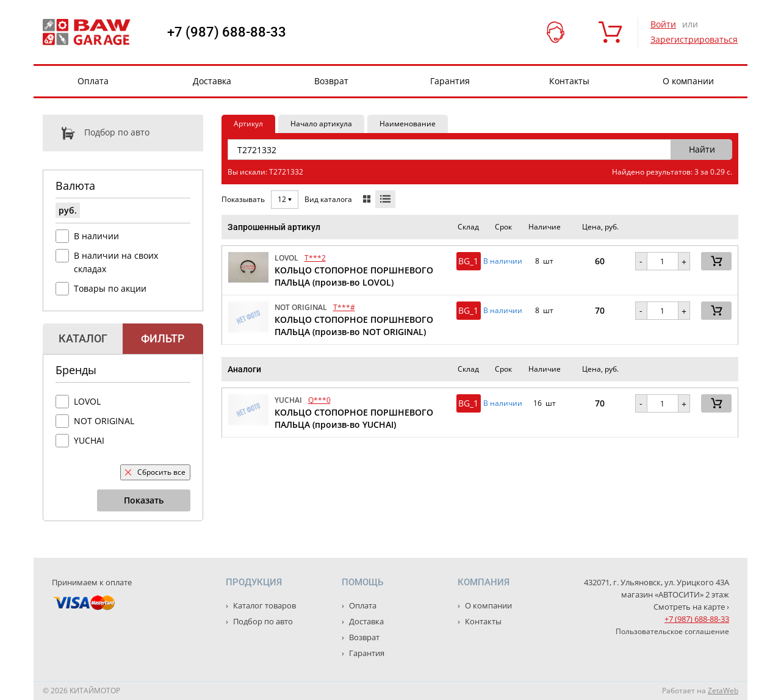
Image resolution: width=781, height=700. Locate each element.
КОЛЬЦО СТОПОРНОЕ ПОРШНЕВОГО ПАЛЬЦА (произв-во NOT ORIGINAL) (354, 326)
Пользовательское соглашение (672, 631)
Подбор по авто (96, 133)
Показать (144, 500)
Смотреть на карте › (691, 607)
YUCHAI (89, 440)
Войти (663, 24)
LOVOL (87, 401)
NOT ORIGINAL (104, 421)
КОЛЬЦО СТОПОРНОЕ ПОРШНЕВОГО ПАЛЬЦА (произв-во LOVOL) (354, 276)
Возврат (331, 81)
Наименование (408, 124)
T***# (344, 307)
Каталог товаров (264, 605)
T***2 (315, 258)
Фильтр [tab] (163, 338)
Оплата (93, 81)
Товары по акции (110, 288)
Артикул (248, 124)
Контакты (569, 81)
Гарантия (450, 81)
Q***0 (319, 400)
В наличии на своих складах (116, 262)
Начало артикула (321, 124)
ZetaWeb (723, 691)
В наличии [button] (503, 261)
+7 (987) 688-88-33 (227, 32)
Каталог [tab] (83, 338)
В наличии (96, 236)
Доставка (212, 81)
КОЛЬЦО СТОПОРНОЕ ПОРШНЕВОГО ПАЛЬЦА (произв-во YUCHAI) (354, 418)
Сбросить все (155, 472)
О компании (688, 81)
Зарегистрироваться (694, 39)
